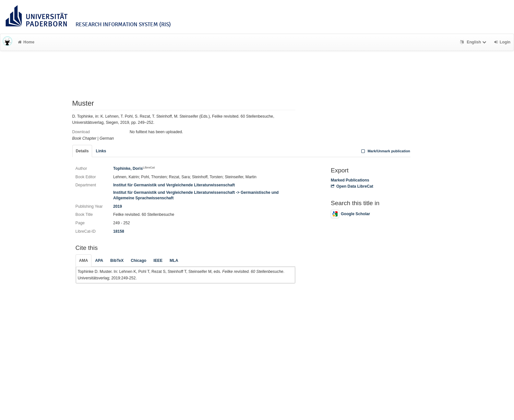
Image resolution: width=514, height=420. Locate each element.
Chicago (138, 261)
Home (26, 42)
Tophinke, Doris (134, 169)
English (474, 42)
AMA (84, 261)
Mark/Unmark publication (385, 151)
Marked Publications (350, 180)
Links (101, 151)
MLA (174, 261)
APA (99, 261)
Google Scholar (350, 214)
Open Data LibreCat (352, 186)
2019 (118, 206)
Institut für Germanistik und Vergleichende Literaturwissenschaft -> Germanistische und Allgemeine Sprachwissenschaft (196, 195)
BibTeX (117, 261)
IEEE (158, 261)
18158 (119, 231)
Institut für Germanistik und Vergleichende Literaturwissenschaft (174, 185)
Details (82, 151)
